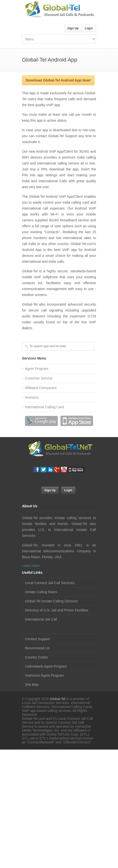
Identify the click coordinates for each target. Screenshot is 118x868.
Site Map (32, 685)
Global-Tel (58, 699)
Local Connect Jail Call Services (50, 583)
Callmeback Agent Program (46, 666)
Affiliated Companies (41, 388)
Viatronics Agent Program (45, 675)
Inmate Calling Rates (41, 592)
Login (89, 28)
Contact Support (37, 639)
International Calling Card (44, 407)
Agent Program (37, 369)
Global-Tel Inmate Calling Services (51, 601)
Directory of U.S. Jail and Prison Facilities (57, 610)
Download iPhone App (76, 421)
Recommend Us (37, 648)
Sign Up (73, 28)
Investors (32, 397)
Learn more (31, 566)
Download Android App (42, 421)
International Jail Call (41, 619)
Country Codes (36, 657)
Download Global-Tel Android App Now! (58, 80)
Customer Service (39, 378)
